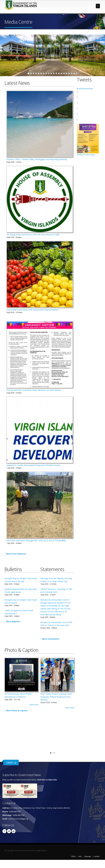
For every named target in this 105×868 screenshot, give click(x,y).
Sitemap (88, 856)
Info (80, 856)
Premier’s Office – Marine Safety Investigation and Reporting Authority (37, 159)
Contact (97, 856)
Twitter (9, 831)
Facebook (4, 831)
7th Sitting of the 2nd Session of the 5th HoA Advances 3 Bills (33, 235)
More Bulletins (13, 621)
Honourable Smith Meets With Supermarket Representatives (32, 310)
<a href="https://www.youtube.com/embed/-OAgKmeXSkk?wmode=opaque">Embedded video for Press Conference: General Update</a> (52, 736)
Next (93, 155)
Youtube (13, 831)
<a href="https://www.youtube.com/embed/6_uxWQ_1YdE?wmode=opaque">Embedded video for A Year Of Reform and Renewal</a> (87, 736)
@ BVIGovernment (85, 89)
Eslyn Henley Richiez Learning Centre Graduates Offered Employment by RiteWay (56, 697)
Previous (81, 155)
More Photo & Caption (16, 711)
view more (34, 705)
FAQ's (74, 856)
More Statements (50, 639)
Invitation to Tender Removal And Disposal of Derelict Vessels (33, 465)
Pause (87, 155)
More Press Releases (16, 554)
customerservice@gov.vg (18, 819)
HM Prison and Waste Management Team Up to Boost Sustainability (36, 540)
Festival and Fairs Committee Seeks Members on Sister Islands (34, 390)
